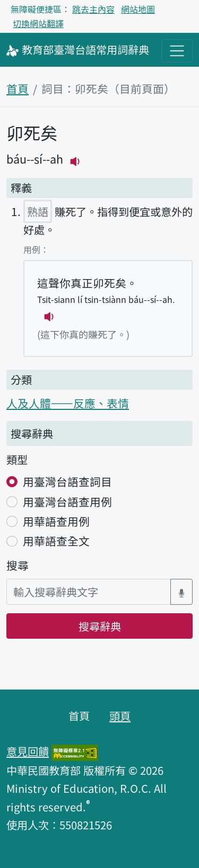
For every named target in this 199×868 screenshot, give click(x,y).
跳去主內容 (93, 9)
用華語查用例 (56, 521)
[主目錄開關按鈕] (177, 51)
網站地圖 (138, 9)
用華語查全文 (56, 541)
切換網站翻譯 (38, 23)
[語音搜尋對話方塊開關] (181, 592)
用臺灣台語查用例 (67, 502)
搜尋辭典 (100, 626)
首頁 (18, 88)
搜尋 (18, 565)
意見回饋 (28, 751)
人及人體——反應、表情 (68, 403)
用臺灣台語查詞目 (67, 481)
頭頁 (120, 715)
